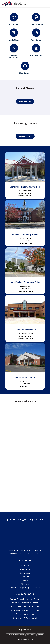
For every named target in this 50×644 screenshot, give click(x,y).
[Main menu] (48, 4)
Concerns (25, 580)
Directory (25, 584)
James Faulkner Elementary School (25, 282)
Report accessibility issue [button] (25, 639)
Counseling (25, 573)
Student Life (25, 577)
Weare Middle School (25, 377)
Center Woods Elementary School (25, 187)
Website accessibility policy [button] (15, 635)
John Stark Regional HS (25, 330)
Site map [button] (40, 635)
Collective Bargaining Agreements (25, 588)
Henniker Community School (25, 235)
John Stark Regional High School (25, 610)
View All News (25, 101)
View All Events (25, 136)
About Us (25, 565)
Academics (25, 569)
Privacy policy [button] (31, 635)
